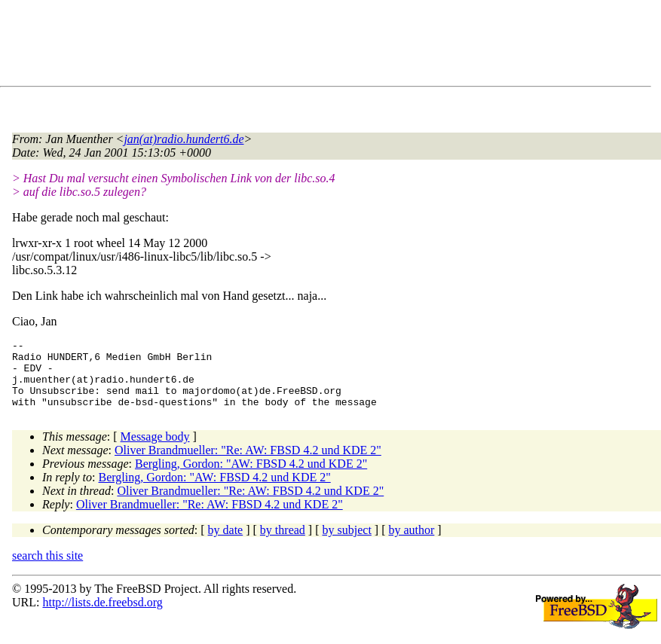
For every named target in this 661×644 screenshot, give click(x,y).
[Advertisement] (286, 46)
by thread (283, 543)
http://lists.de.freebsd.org (102, 616)
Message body (155, 450)
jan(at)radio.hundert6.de (184, 139)
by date (226, 543)
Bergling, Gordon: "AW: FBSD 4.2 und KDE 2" (251, 477)
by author (411, 543)
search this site (47, 569)
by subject (347, 543)
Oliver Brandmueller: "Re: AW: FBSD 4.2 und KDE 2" (248, 464)
